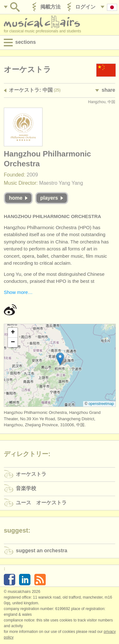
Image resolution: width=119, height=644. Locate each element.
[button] (60, 359)
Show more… (18, 292)
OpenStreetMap (101, 404)
